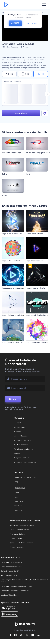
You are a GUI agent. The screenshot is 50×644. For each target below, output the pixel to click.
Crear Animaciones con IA (11, 567)
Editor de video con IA (10, 571)
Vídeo (17, 493)
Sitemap (18, 453)
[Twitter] (27, 635)
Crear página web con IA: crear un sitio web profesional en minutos (25, 581)
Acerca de (18, 423)
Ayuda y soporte (21, 436)
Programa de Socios (22, 458)
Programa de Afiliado (23, 440)
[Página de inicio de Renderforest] (6, 5)
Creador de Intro (16, 538)
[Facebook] (10, 635)
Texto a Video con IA (9, 575)
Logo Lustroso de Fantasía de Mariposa (17, 261)
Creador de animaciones (20, 530)
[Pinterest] (21, 635)
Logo (16, 497)
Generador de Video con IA (12, 562)
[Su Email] (25, 388)
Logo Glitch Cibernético (35, 261)
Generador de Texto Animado (21, 543)
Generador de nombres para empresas (17, 586)
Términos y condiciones (24, 449)
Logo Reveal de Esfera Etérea (13, 342)
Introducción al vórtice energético (15, 288)
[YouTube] (33, 635)
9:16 (25, 74)
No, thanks (32, 23)
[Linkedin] (39, 635)
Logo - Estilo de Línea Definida (14, 315)
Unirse (13, 399)
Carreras (18, 432)
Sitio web (18, 506)
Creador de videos (17, 547)
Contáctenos (19, 427)
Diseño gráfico (20, 501)
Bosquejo (18, 510)
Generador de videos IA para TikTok (15, 591)
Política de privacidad (23, 445)
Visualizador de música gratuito (22, 525)
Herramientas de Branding (25, 477)
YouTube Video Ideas (9, 595)
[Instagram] (15, 635)
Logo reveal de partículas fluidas (15, 234)
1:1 (41, 74)
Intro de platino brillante (35, 288)
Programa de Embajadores (25, 462)
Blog (16, 482)
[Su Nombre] (25, 379)
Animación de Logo (18, 534)
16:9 (9, 74)
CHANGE (15, 23)
